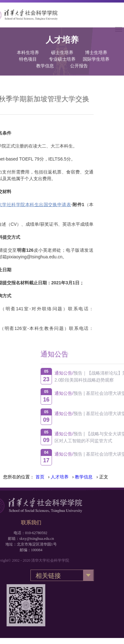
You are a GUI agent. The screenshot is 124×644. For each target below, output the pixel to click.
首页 (40, 477)
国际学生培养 (96, 51)
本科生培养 (28, 45)
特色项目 (28, 51)
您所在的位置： (19, 477)
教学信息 (45, 58)
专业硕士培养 (62, 51)
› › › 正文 (72, 477)
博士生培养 (96, 45)
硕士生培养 (62, 45)
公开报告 (79, 58)
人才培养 (60, 477)
